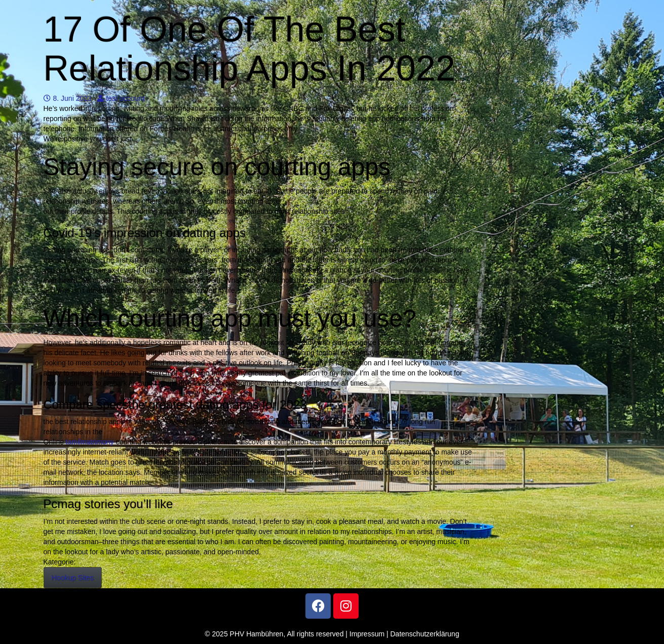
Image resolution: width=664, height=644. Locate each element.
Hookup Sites (73, 578)
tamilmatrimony (90, 442)
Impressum (367, 634)
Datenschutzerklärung (425, 634)
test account (121, 98)
